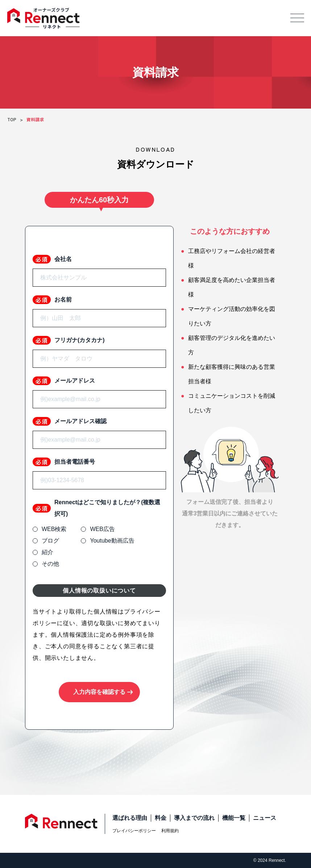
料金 (161, 818)
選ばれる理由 (130, 818)
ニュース (265, 818)
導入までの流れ (194, 818)
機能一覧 (234, 818)
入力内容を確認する (99, 692)
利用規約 (170, 831)
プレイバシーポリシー (134, 831)
